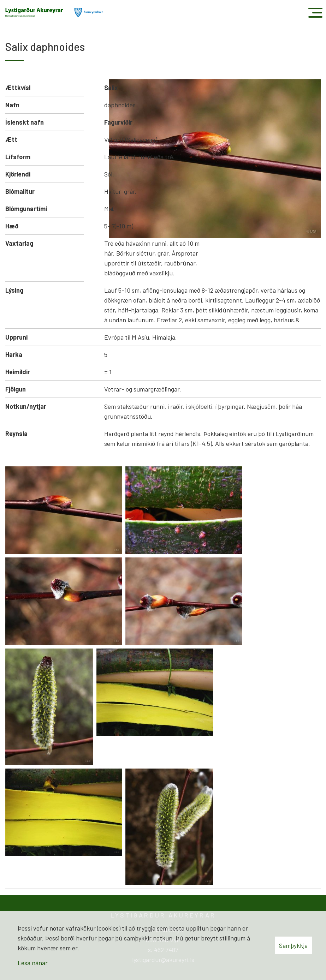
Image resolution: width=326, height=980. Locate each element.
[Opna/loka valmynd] (315, 13)
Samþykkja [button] (293, 945)
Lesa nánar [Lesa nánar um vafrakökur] (33, 963)
